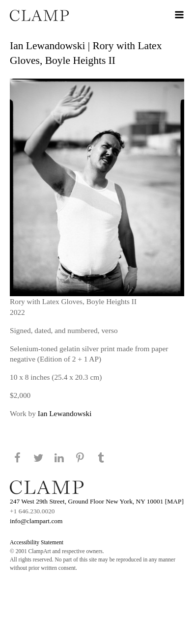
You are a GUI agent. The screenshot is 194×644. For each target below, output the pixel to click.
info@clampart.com (36, 521)
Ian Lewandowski (65, 413)
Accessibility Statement (37, 542)
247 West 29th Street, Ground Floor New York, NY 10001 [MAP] (97, 501)
